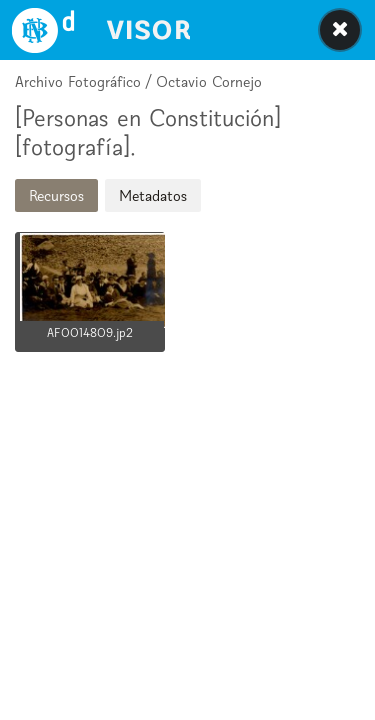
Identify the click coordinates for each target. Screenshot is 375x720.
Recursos (56, 195)
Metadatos (153, 195)
